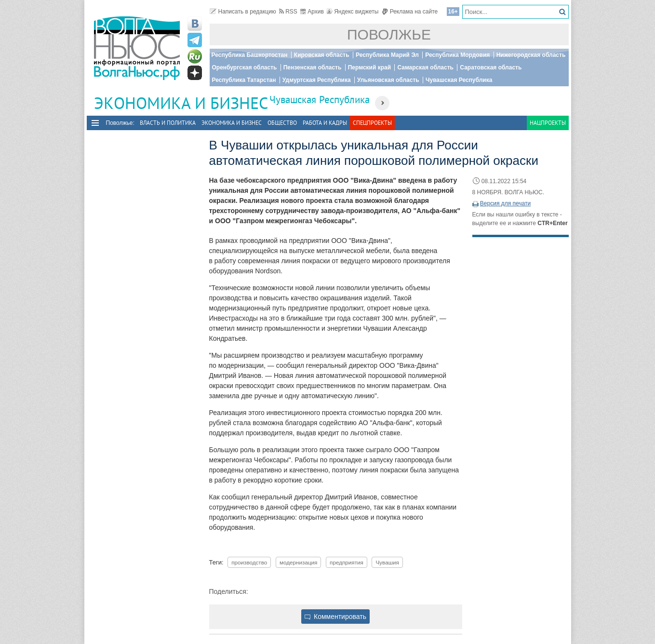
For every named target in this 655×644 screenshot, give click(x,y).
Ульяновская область (388, 80)
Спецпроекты (372, 123)
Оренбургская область (245, 67)
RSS (288, 12)
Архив (312, 12)
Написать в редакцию (243, 12)
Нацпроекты (548, 123)
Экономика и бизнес (232, 123)
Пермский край (369, 67)
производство (249, 562)
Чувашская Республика (459, 80)
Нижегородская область (531, 55)
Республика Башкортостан (250, 55)
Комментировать (335, 617)
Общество (282, 123)
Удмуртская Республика (317, 80)
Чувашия (387, 562)
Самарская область (425, 67)
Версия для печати (505, 203)
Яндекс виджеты (353, 12)
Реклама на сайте (410, 12)
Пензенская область (313, 67)
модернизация (299, 562)
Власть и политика (168, 123)
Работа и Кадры (325, 123)
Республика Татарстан (244, 80)
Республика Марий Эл (387, 55)
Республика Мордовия (457, 55)
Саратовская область (491, 67)
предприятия (347, 562)
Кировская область (322, 55)
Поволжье (389, 34)
